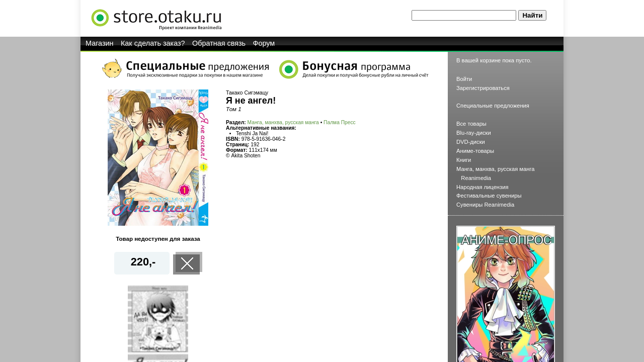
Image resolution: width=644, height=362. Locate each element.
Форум (264, 43)
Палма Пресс (340, 122)
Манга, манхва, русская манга (283, 122)
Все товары (471, 124)
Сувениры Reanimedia (485, 205)
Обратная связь (219, 43)
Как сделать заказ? (153, 43)
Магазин (100, 43)
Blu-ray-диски (474, 133)
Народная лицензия (482, 187)
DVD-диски (471, 142)
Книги (464, 160)
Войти (464, 79)
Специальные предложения (493, 106)
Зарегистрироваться (483, 88)
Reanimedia (476, 178)
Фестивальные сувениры (489, 196)
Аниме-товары (475, 151)
